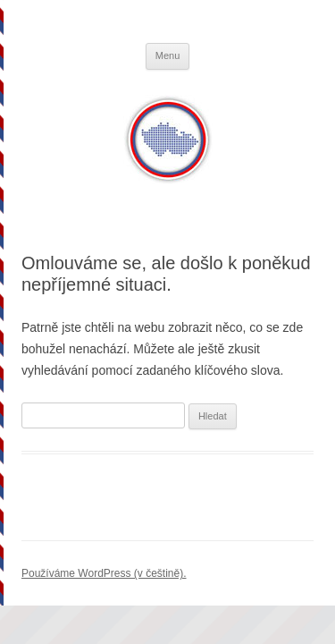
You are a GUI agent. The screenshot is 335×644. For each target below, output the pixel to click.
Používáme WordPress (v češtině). (104, 573)
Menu (168, 55)
